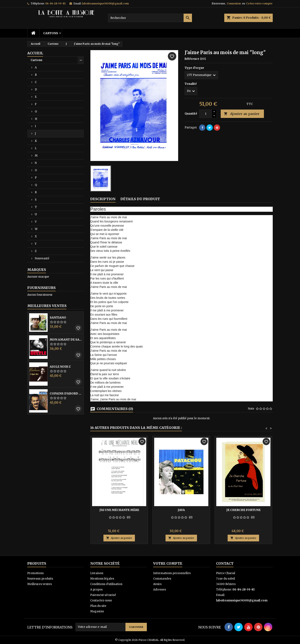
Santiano (58, 317)
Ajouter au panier (242, 114)
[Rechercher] (150, 18)
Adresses (160, 590)
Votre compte (168, 563)
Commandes (162, 579)
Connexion (234, 3)
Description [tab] (103, 199)
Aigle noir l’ (60, 367)
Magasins (97, 611)
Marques (37, 270)
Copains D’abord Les (66, 393)
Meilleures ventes (40, 584)
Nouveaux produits (40, 579)
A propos (96, 590)
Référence (192, 59)
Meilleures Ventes (47, 306)
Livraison (97, 573)
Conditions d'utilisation (106, 584)
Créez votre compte (259, 3)
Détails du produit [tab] (140, 199)
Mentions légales (102, 579)
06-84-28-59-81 (55, 3)
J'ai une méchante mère (119, 510)
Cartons (51, 33)
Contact (225, 563)
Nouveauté (42, 258)
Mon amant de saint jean (66, 340)
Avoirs (157, 584)
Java (181, 510)
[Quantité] (206, 114)
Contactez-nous (101, 600)
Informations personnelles (172, 573)
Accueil (35, 53)
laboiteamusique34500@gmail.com (105, 3)
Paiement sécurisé (103, 595)
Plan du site (98, 606)
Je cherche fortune (243, 510)
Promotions (35, 573)
